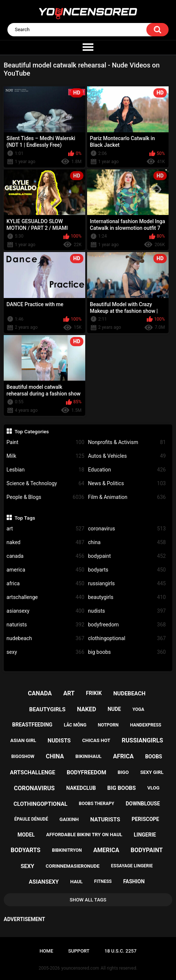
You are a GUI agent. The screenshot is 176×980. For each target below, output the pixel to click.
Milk (46, 456)
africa (46, 584)
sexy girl (152, 772)
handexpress (146, 725)
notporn (108, 725)
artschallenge (46, 597)
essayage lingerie (132, 866)
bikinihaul (88, 756)
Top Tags (25, 518)
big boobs (127, 652)
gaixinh (69, 819)
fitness (103, 881)
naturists (46, 625)
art (46, 529)
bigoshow (23, 756)
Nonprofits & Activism (127, 442)
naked (46, 542)
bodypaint (127, 556)
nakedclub (81, 788)
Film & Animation (127, 497)
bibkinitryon (67, 850)
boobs (154, 756)
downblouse (143, 804)
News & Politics (127, 484)
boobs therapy (97, 804)
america (46, 570)
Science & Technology (46, 484)
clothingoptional (127, 638)
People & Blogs (46, 497)
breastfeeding (32, 725)
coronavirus (127, 529)
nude (114, 709)
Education (127, 470)
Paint (46, 442)
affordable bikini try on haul (84, 835)
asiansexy (46, 611)
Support (79, 951)
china (127, 542)
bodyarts (127, 570)
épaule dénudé (31, 819)
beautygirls (127, 597)
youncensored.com (80, 968)
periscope (145, 819)
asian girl (23, 740)
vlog (154, 788)
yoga (138, 709)
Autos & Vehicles (127, 456)
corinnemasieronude (72, 866)
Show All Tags (88, 900)
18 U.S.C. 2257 (121, 951)
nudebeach (46, 638)
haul (77, 882)
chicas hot (96, 740)
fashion (134, 881)
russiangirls (127, 584)
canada (46, 556)
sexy (46, 652)
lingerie (145, 835)
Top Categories (32, 431)
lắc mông (75, 725)
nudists (127, 611)
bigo (123, 772)
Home (47, 951)
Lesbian (46, 470)
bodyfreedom (127, 625)
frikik (94, 693)
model (26, 835)
